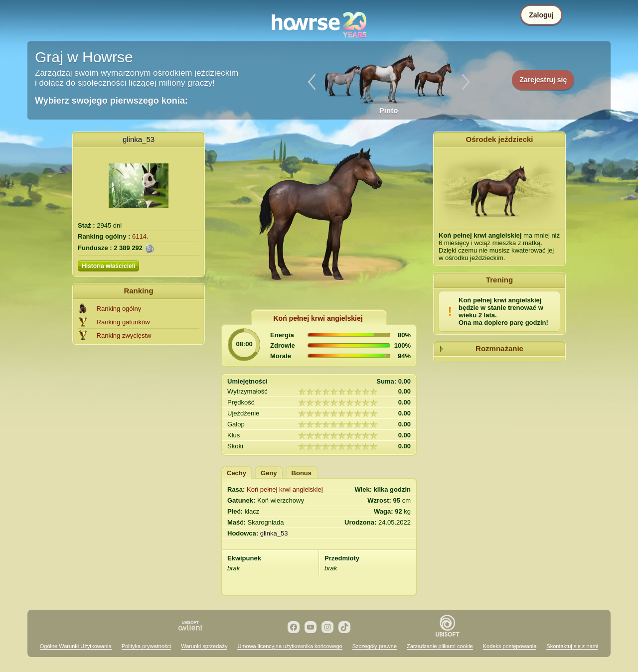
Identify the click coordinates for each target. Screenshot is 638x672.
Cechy (237, 473)
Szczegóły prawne (375, 646)
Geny (269, 473)
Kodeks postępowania (510, 646)
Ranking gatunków (123, 322)
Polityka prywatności (147, 646)
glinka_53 (139, 139)
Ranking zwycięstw (124, 336)
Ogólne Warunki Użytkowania (76, 646)
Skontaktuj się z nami (572, 646)
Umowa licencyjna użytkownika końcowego (290, 646)
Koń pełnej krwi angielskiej (285, 489)
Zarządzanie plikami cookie (440, 646)
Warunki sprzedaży (204, 646)
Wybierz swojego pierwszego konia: (111, 101)
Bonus (302, 473)
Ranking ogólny (119, 309)
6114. (140, 236)
